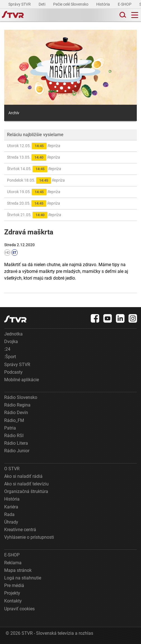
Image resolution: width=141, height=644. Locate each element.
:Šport (10, 357)
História (104, 4)
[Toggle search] (122, 15)
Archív (14, 113)
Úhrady (11, 522)
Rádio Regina (17, 405)
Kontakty (13, 601)
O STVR (12, 469)
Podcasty (13, 372)
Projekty (12, 593)
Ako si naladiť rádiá (23, 476)
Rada (9, 514)
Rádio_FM (14, 420)
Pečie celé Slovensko (71, 4)
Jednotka (13, 334)
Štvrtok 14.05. (34, 169)
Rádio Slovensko (21, 397)
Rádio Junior (17, 451)
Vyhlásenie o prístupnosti (29, 537)
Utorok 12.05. (34, 146)
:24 (7, 349)
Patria (10, 428)
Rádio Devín (16, 413)
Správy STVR (20, 4)
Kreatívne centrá (20, 530)
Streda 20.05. (33, 204)
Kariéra (11, 507)
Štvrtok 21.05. (34, 215)
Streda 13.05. (33, 157)
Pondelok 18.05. (36, 181)
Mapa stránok (18, 570)
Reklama (13, 563)
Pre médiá (14, 585)
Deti (42, 4)
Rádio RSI (14, 436)
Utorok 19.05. (34, 192)
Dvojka (11, 342)
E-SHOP (125, 4)
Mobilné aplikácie (22, 380)
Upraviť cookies (19, 609)
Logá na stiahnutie (23, 578)
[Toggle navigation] (135, 15)
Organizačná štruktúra (26, 491)
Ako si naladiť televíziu (26, 484)
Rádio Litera (16, 443)
